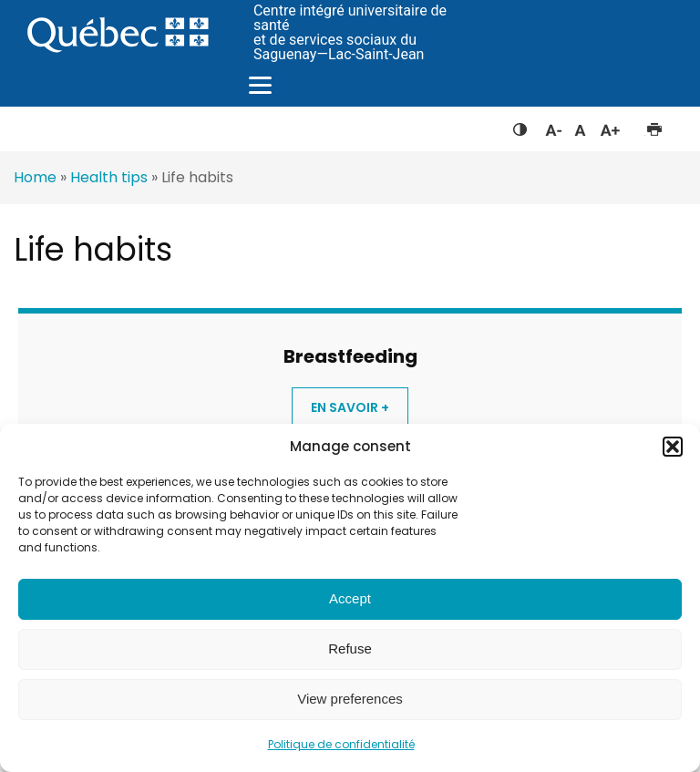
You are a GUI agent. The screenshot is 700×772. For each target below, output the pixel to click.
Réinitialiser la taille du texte (580, 126)
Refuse (350, 648)
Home (35, 177)
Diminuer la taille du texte (552, 128)
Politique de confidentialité (341, 744)
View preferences (350, 699)
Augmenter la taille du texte (611, 126)
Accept (350, 598)
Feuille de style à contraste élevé (520, 126)
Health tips (109, 177)
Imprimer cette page (654, 126)
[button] (673, 447)
